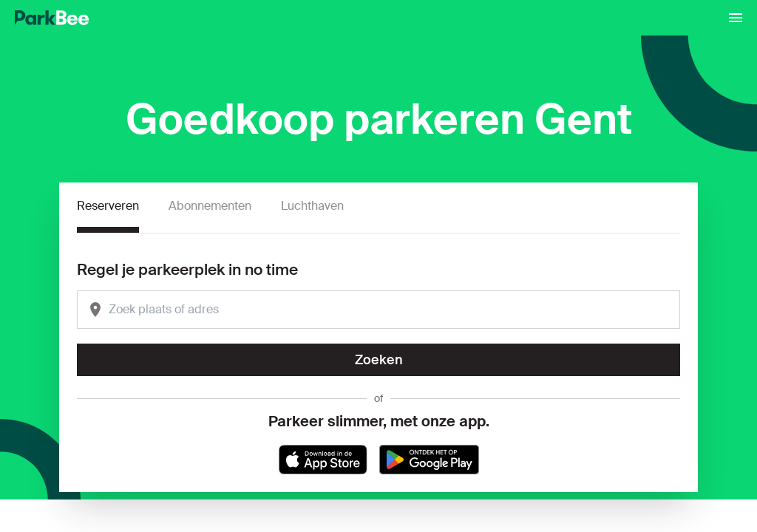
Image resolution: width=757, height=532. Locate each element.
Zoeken (379, 360)
